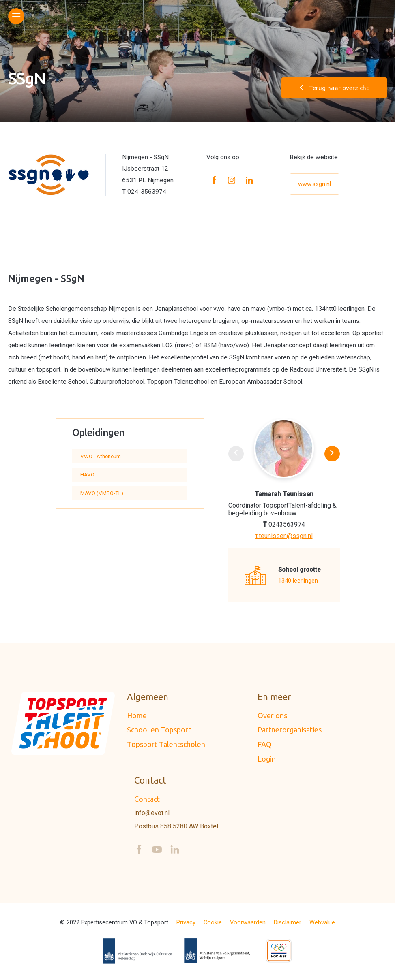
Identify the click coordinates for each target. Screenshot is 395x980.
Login (267, 759)
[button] (332, 454)
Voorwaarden (248, 923)
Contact (147, 799)
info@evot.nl (152, 813)
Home (137, 715)
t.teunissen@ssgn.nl (284, 536)
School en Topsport (159, 730)
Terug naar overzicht (334, 88)
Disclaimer (288, 923)
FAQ (265, 744)
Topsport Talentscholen (166, 744)
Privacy (186, 923)
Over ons (272, 715)
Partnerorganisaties (290, 730)
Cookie (213, 923)
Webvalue (322, 923)
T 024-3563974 (144, 192)
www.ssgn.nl (314, 184)
